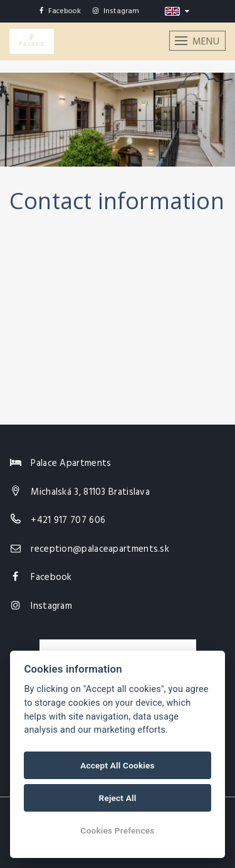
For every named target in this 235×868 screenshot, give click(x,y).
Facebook (60, 11)
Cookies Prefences (118, 830)
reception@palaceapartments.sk (100, 549)
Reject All (118, 798)
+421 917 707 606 (68, 520)
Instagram (116, 11)
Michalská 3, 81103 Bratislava (90, 492)
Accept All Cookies (117, 765)
